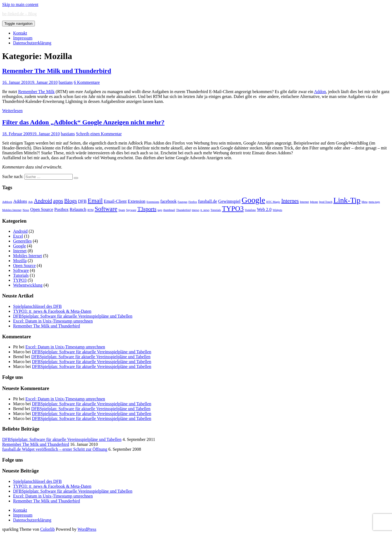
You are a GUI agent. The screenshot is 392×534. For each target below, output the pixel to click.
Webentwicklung (28, 285)
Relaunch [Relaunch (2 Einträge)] (78, 210)
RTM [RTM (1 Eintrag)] (90, 210)
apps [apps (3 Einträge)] (58, 201)
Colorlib (48, 529)
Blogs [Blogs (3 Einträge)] (71, 201)
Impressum (23, 38)
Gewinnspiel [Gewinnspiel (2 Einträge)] (229, 201)
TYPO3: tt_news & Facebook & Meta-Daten (52, 311)
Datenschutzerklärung (32, 43)
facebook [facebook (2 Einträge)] (169, 201)
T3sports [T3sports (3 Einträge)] (147, 209)
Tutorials (21, 275)
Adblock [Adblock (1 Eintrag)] (7, 202)
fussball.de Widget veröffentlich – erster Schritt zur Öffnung (55, 449)
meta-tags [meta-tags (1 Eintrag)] (374, 202)
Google (19, 246)
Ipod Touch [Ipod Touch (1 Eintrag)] (326, 202)
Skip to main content (20, 4)
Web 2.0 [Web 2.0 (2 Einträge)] (264, 210)
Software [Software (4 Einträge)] (106, 209)
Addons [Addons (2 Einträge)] (20, 201)
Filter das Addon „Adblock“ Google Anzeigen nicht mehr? (83, 122)
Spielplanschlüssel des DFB (37, 306)
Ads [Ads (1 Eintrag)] (30, 202)
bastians (66, 82)
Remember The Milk (36, 92)
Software (21, 270)
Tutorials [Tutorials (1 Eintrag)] (216, 210)
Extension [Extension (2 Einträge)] (137, 201)
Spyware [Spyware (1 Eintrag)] (131, 210)
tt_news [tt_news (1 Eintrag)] (205, 210)
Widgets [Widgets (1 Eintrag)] (277, 210)
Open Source (24, 266)
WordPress (87, 529)
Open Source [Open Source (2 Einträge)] (42, 210)
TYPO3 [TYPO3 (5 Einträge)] (233, 209)
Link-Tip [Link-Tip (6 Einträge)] (347, 200)
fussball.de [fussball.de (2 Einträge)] (208, 201)
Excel (18, 236)
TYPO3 (20, 280)
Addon (320, 92)
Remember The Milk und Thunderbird (57, 71)
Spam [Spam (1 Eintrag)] (122, 210)
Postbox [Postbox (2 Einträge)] (61, 210)
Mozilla (20, 261)
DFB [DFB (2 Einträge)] (82, 201)
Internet (20, 251)
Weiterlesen (12, 111)
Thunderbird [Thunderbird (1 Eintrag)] (183, 210)
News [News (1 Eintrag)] (26, 210)
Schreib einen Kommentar (99, 134)
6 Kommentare (87, 82)
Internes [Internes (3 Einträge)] (290, 201)
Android (20, 231)
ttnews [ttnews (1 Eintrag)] (195, 210)
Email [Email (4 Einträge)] (95, 201)
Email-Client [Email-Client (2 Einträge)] (115, 201)
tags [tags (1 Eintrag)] (160, 210)
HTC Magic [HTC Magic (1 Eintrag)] (273, 202)
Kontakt (20, 33)
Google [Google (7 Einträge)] (253, 200)
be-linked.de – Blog (19, 14)
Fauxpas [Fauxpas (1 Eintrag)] (183, 202)
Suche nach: (13, 177)
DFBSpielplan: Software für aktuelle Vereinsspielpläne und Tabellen (73, 316)
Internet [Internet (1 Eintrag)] (304, 202)
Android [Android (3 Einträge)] (43, 201)
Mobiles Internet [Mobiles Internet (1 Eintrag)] (12, 210)
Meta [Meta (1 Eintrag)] (365, 202)
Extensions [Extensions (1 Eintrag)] (153, 202)
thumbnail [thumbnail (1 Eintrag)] (169, 210)
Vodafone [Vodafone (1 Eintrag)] (250, 210)
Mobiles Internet (27, 256)
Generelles (22, 241)
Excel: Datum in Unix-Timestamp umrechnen (53, 321)
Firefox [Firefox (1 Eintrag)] (193, 202)
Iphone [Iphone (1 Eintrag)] (314, 202)
